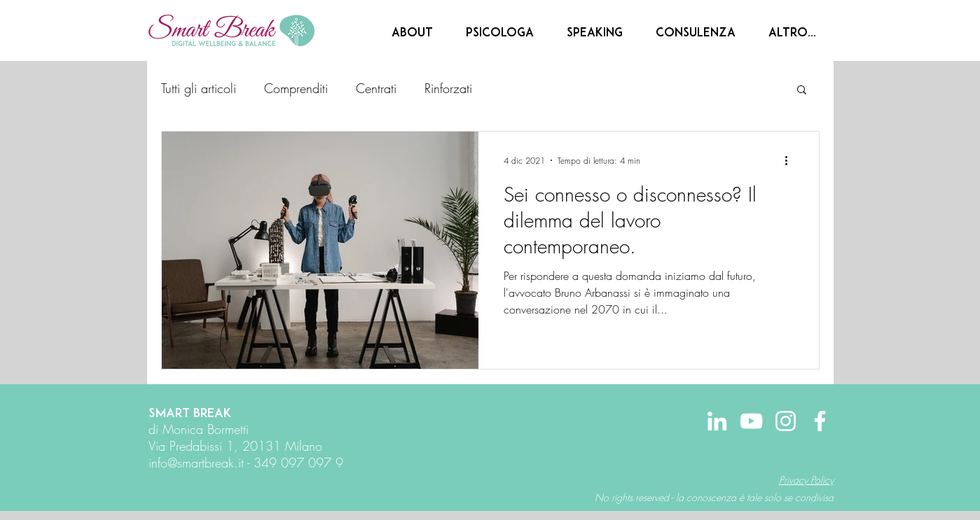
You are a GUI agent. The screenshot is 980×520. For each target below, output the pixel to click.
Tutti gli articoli (199, 88)
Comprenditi (296, 88)
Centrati (376, 88)
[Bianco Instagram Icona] (786, 421)
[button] (802, 91)
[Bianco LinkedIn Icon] (717, 421)
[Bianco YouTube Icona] (751, 421)
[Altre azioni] (792, 160)
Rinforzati (448, 88)
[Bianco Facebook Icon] (820, 421)
